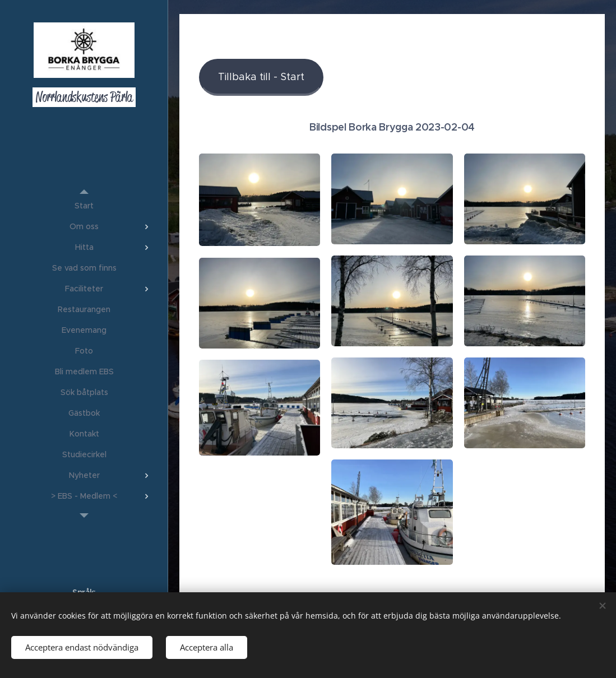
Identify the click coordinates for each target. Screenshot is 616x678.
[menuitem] (84, 206)
